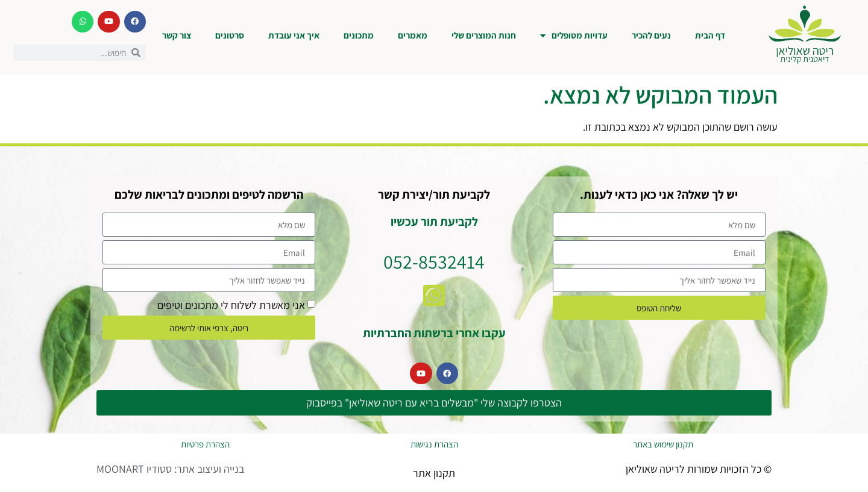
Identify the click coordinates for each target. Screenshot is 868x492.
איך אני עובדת (294, 35)
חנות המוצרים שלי (484, 35)
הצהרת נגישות (434, 444)
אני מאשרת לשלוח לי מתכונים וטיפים (231, 305)
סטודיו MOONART (134, 469)
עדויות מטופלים (574, 36)
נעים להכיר (651, 35)
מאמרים (413, 35)
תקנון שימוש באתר (663, 444)
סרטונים (230, 35)
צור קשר (177, 35)
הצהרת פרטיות (205, 444)
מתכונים (359, 35)
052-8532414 (434, 261)
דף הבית (710, 35)
